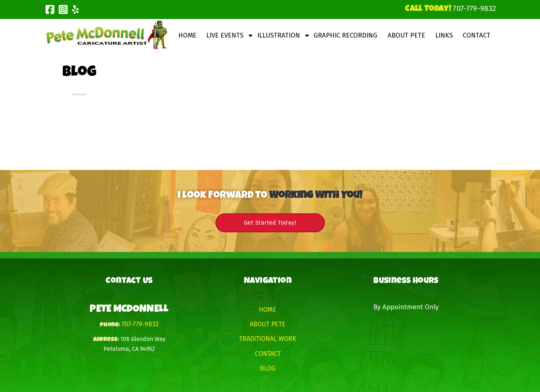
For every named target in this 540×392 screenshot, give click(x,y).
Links (444, 35)
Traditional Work (268, 339)
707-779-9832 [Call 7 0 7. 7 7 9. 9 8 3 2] (140, 324)
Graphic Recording (345, 35)
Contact (477, 35)
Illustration (279, 35)
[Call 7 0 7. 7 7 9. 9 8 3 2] (474, 8)
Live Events (225, 35)
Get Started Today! (270, 223)
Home (187, 35)
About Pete (406, 35)
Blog (268, 368)
